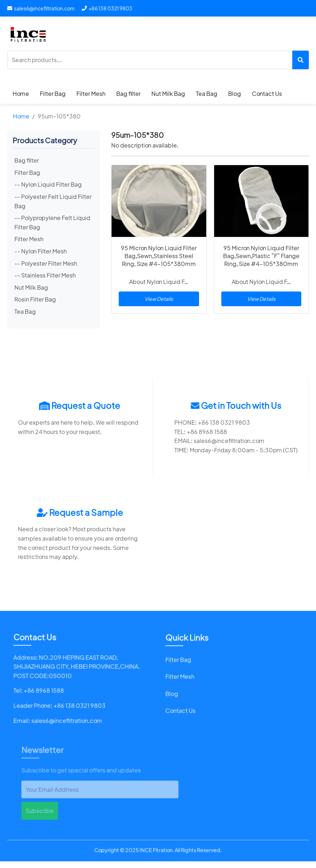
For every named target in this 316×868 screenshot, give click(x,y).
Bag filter (128, 94)
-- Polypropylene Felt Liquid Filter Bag (52, 222)
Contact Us (267, 94)
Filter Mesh (91, 94)
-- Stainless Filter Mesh (45, 275)
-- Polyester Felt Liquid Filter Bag (53, 201)
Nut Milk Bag (168, 94)
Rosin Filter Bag (35, 299)
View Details (159, 299)
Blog (235, 94)
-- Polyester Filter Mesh (46, 263)
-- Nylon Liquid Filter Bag (48, 184)
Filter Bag (53, 94)
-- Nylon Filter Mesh (41, 251)
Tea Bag (207, 94)
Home (21, 94)
